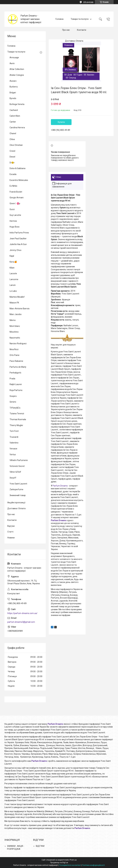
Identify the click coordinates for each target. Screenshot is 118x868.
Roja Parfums (16, 390)
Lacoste (13, 273)
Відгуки (11, 526)
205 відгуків (88, 2)
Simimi (13, 402)
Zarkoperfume (16, 489)
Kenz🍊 (13, 262)
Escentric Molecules (19, 180)
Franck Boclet (16, 192)
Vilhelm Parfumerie (19, 460)
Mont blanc (15, 326)
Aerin (12, 63)
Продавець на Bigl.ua (59, 863)
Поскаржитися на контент (70, 865)
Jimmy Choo (15, 250)
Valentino (14, 443)
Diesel (12, 157)
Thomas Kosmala (18, 419)
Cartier (13, 122)
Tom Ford (14, 431)
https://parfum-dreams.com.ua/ (22, 613)
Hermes (13, 221)
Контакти (82, 30)
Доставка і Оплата (74, 41)
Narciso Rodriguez (18, 343)
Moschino (14, 332)
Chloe (12, 139)
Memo (13, 320)
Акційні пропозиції (16, 503)
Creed (12, 151)
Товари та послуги (80, 19)
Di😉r (12, 163)
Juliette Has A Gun (18, 244)
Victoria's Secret (17, 466)
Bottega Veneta (17, 104)
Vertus (13, 454)
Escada (13, 174)
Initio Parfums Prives (19, 233)
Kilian (12, 268)
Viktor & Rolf (15, 472)
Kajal (12, 256)
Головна (59, 19)
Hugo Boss (15, 227)
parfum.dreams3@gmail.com (21, 622)
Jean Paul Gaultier (18, 239)
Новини (11, 538)
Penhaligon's (15, 373)
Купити (61, 122)
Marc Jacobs (16, 314)
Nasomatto (15, 338)
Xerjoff (13, 478)
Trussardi (14, 437)
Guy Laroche (15, 215)
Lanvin (13, 285)
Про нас (66, 30)
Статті (10, 532)
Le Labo (13, 291)
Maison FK (14, 303)
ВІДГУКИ (40, 846)
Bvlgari (13, 93)
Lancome (14, 279)
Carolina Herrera (17, 128)
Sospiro (13, 396)
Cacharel (14, 110)
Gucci (12, 209)
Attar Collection (17, 69)
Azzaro (13, 81)
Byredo (13, 98)
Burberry (14, 87)
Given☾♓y (15, 203)
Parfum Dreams (60, 486)
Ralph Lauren (16, 384)
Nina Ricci (14, 349)
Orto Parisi (14, 355)
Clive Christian (16, 145)
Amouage (14, 57)
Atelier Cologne (17, 75)
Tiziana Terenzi (17, 414)
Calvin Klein (15, 116)
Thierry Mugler (16, 425)
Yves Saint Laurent (18, 484)
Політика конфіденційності (93, 865)
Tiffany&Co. (15, 408)
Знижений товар (18, 495)
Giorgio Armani (17, 198)
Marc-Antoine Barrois (20, 309)
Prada (12, 379)
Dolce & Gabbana (17, 168)
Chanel (13, 133)
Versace (13, 449)
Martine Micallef (17, 297)
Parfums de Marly (18, 367)
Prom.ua (73, 860)
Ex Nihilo (13, 186)
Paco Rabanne (16, 361)
